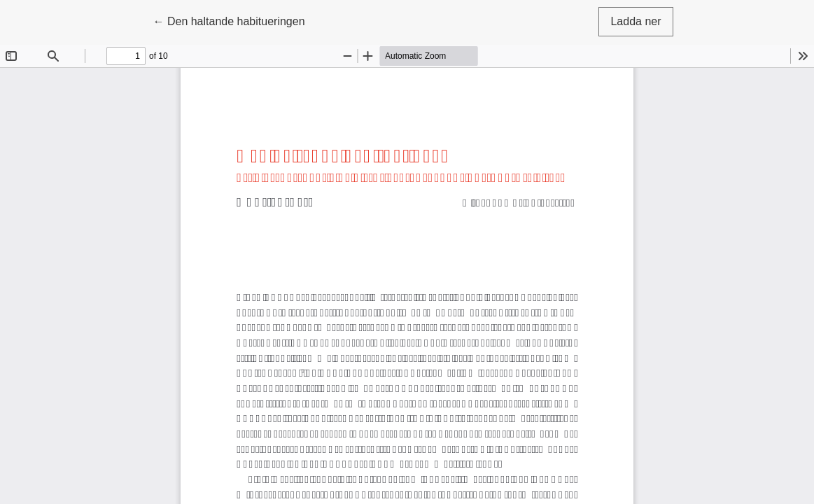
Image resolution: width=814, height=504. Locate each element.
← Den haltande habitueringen (229, 20)
